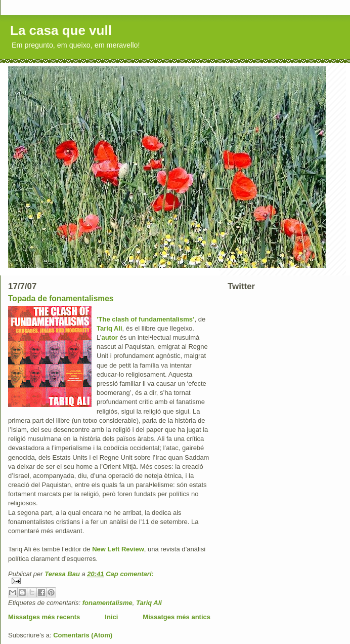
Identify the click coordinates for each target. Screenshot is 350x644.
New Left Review (118, 549)
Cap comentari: (130, 574)
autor (110, 337)
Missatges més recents (44, 617)
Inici (111, 617)
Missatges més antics (177, 617)
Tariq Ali (110, 328)
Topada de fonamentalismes (61, 298)
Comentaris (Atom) (83, 635)
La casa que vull (61, 30)
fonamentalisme (107, 603)
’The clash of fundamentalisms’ (146, 319)
